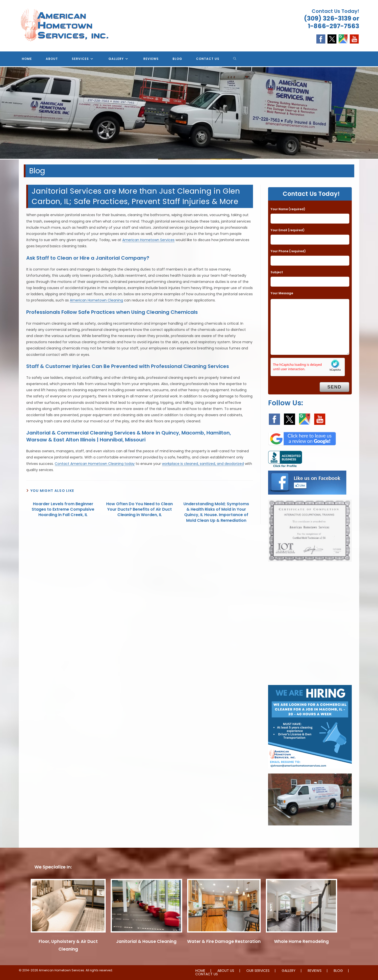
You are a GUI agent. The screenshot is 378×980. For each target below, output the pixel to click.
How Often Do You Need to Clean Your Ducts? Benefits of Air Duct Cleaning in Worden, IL (139, 510)
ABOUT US (226, 971)
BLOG (338, 971)
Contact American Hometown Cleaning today (95, 464)
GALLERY (289, 971)
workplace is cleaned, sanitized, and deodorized (203, 464)
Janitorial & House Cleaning (146, 941)
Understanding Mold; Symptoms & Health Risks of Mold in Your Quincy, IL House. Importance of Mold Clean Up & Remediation (216, 512)
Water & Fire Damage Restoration (224, 941)
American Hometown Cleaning (96, 300)
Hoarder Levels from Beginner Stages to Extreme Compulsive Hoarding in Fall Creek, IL (63, 510)
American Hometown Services (148, 240)
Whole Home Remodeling (301, 941)
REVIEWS (315, 971)
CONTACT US (207, 974)
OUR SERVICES (258, 971)
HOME (200, 971)
